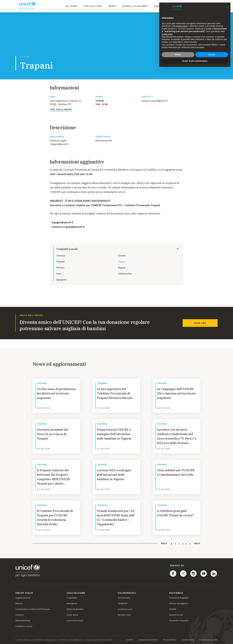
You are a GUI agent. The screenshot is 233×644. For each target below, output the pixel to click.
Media (112, 6)
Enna (59, 274)
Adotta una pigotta (178, 603)
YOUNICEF (123, 603)
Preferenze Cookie (208, 640)
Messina (60, 268)
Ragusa (122, 268)
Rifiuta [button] (178, 55)
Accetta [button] (212, 55)
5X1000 (173, 609)
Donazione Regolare (179, 598)
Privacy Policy (170, 640)
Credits (130, 640)
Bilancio (19, 603)
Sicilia (25, 57)
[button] (226, 8)
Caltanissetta (125, 274)
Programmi (72, 598)
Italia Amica (72, 615)
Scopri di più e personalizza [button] (195, 61)
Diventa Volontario (135, 6)
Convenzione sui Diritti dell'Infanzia (33, 609)
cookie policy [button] (167, 34)
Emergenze (72, 603)
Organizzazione (23, 598)
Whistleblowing (23, 621)
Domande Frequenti (179, 621)
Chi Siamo (71, 6)
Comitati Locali (125, 609)
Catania (122, 256)
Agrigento (62, 280)
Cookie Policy (188, 640)
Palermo (61, 262)
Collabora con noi (24, 626)
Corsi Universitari (75, 621)
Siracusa (61, 256)
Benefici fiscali (176, 615)
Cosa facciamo (93, 6)
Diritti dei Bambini (75, 609)
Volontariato (124, 598)
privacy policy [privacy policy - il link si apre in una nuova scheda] (182, 26)
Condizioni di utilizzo (148, 640)
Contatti (20, 615)
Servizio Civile (124, 615)
